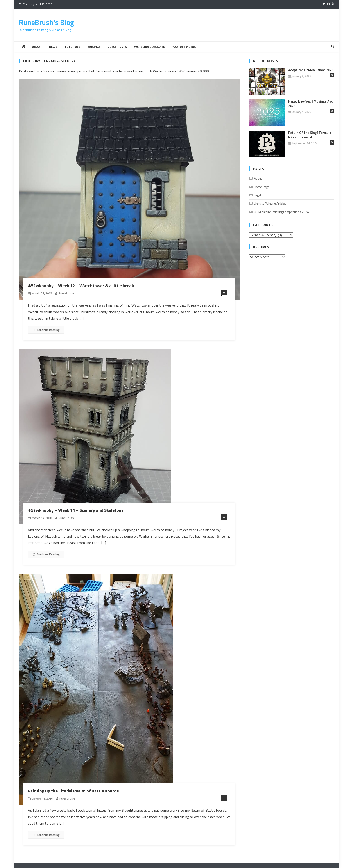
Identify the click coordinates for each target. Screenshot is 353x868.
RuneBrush (66, 293)
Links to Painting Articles (270, 203)
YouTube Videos (184, 47)
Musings (94, 47)
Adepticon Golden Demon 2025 (311, 70)
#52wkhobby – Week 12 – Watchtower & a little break (81, 286)
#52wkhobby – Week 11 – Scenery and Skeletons (76, 510)
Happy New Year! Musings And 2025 (311, 104)
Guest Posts (117, 47)
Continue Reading (46, 330)
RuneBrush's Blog (46, 22)
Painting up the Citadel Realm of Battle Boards (73, 791)
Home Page (262, 187)
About (37, 47)
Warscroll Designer (150, 47)
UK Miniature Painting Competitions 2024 (281, 212)
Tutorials (72, 47)
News (53, 47)
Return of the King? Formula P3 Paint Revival (310, 135)
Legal (257, 195)
